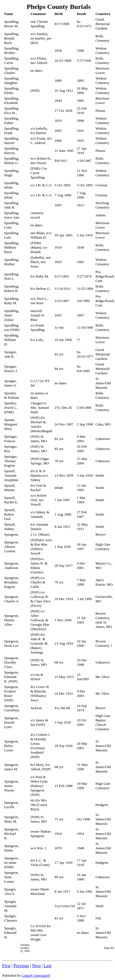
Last (48, 966)
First (6, 966)
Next (36, 966)
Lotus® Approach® (36, 975)
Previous (21, 966)
